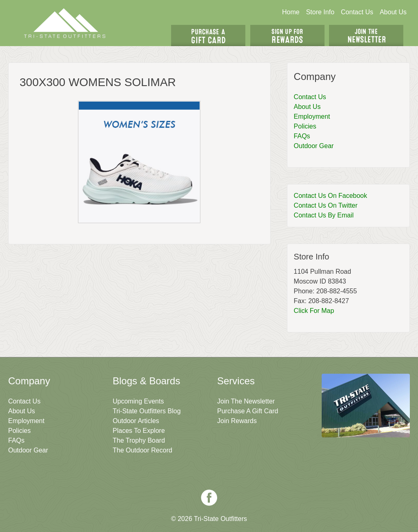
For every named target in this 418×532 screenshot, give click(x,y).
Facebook (209, 498)
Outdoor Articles (136, 421)
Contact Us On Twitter (326, 205)
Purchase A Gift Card (248, 411)
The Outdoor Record (142, 450)
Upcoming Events (138, 401)
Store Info (320, 12)
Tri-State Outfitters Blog (147, 411)
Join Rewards (237, 421)
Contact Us (357, 12)
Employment (312, 116)
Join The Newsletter (366, 35)
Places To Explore (139, 431)
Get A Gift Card (208, 35)
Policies (305, 126)
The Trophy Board (139, 440)
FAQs (302, 136)
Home (291, 12)
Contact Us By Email (324, 215)
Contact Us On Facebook (331, 196)
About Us (393, 12)
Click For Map (314, 311)
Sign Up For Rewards (287, 35)
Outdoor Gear (314, 146)
